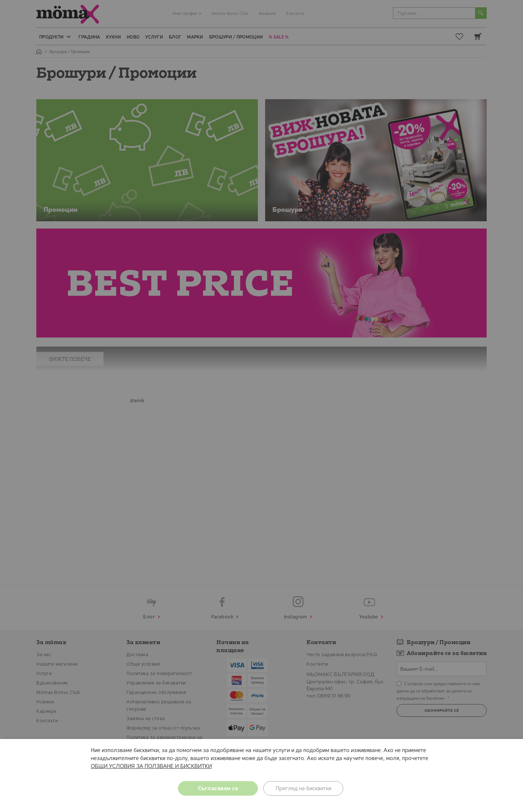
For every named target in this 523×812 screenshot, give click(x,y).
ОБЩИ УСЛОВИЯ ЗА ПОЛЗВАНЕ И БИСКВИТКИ (151, 766)
